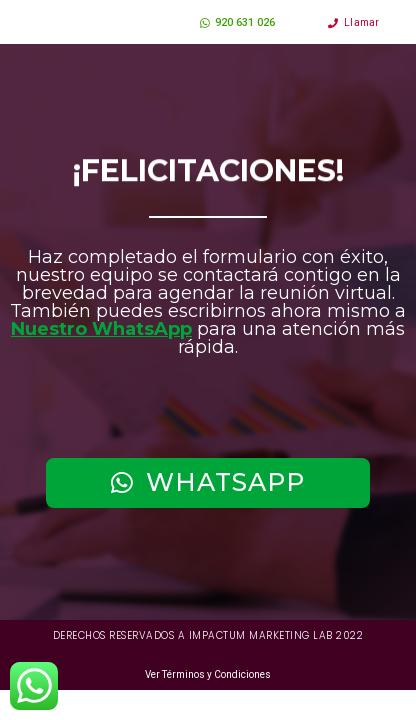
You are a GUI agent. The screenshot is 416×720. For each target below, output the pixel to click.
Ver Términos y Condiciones (208, 676)
